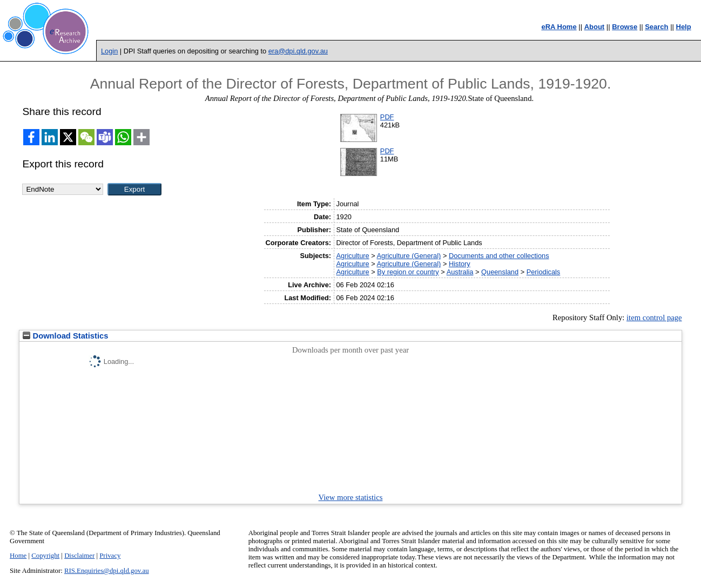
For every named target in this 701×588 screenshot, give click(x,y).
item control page (654, 317)
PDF (387, 117)
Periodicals (544, 272)
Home (18, 556)
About (595, 27)
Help (684, 27)
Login (109, 51)
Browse (625, 27)
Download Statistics (65, 336)
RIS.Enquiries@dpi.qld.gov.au (107, 571)
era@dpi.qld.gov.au (298, 51)
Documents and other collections (499, 256)
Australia (460, 272)
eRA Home (559, 27)
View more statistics (351, 497)
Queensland (500, 272)
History (460, 264)
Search (656, 27)
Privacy (110, 556)
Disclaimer (79, 556)
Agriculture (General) (409, 256)
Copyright (45, 556)
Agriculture (352, 256)
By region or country (408, 272)
